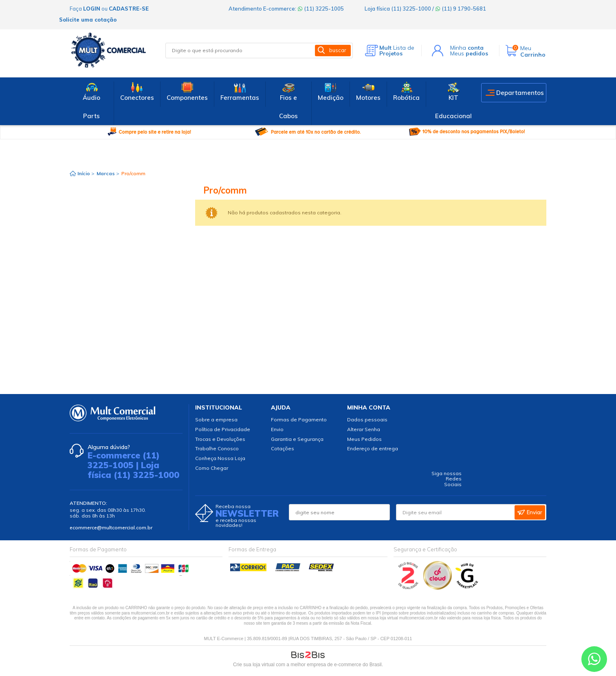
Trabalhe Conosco (217, 448)
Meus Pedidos (364, 439)
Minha (467, 48)
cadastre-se (129, 9)
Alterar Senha (364, 429)
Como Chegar (212, 468)
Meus (469, 53)
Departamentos (520, 93)
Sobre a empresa (216, 419)
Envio (277, 429)
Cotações (283, 448)
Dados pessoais (367, 419)
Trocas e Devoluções (220, 439)
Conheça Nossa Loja (220, 458)
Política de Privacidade (223, 429)
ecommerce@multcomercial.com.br (111, 527)
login (92, 9)
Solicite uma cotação (88, 20)
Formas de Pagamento (299, 419)
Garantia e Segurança (297, 439)
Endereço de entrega (373, 448)
